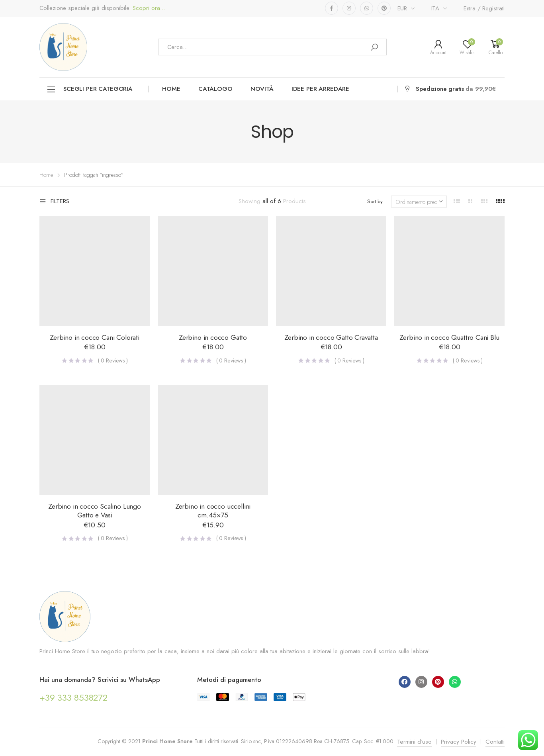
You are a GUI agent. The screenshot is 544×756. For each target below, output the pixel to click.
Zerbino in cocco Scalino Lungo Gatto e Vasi (95, 511)
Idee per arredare (320, 89)
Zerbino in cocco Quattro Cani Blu (449, 337)
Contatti (495, 742)
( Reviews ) (113, 360)
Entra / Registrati (484, 8)
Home (171, 89)
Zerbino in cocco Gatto (213, 337)
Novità (262, 89)
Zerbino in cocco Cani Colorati (95, 337)
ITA (435, 8)
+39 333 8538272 (73, 697)
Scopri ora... (148, 8)
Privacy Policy (459, 742)
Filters (54, 202)
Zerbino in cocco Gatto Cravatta (331, 337)
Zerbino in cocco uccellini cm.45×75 (213, 511)
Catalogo (215, 89)
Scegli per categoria (89, 89)
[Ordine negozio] (419, 202)
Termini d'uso (414, 742)
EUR (402, 8)
